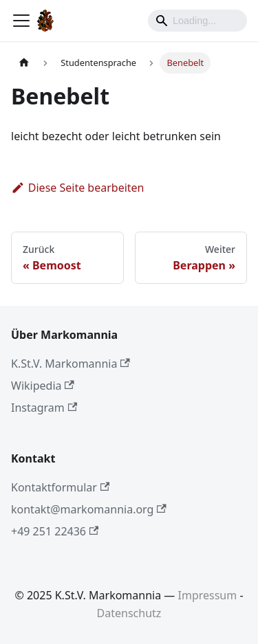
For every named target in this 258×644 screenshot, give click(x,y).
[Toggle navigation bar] (21, 21)
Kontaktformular (60, 487)
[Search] (197, 21)
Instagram (44, 408)
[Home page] (24, 63)
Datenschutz (129, 613)
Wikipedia (43, 386)
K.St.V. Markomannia (71, 364)
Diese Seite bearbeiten (78, 188)
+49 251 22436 (55, 531)
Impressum (208, 595)
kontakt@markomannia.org (89, 509)
